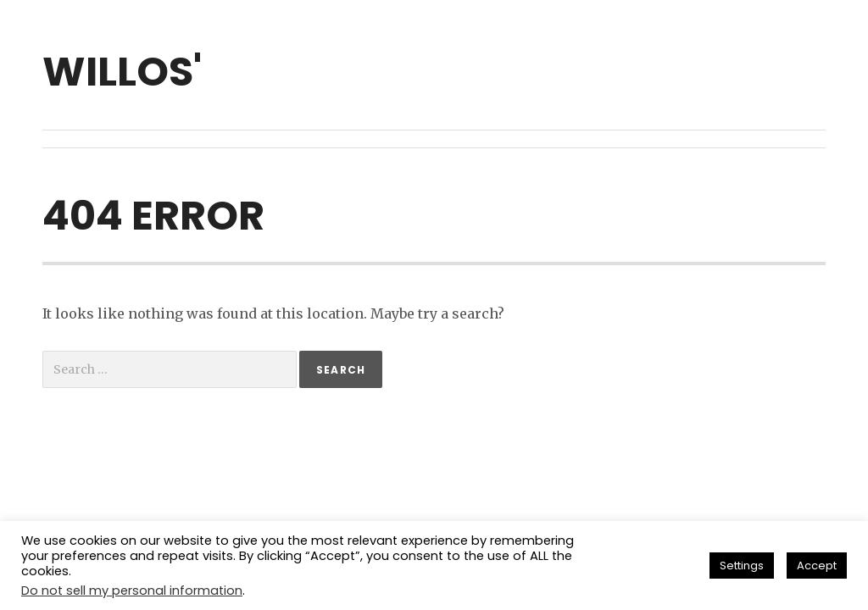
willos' (122, 72)
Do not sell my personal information (132, 591)
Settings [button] (742, 566)
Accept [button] (817, 566)
